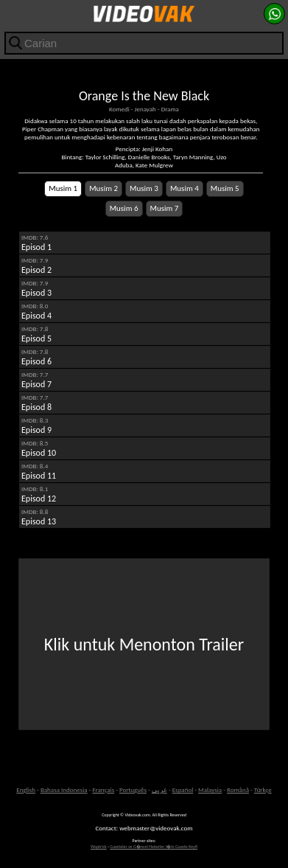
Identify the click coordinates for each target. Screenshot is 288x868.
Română (238, 789)
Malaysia (210, 789)
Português (133, 789)
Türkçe (263, 789)
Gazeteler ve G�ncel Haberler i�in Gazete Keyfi (154, 847)
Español (183, 789)
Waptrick (99, 847)
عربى (159, 789)
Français (103, 789)
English (26, 789)
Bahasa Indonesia (64, 789)
